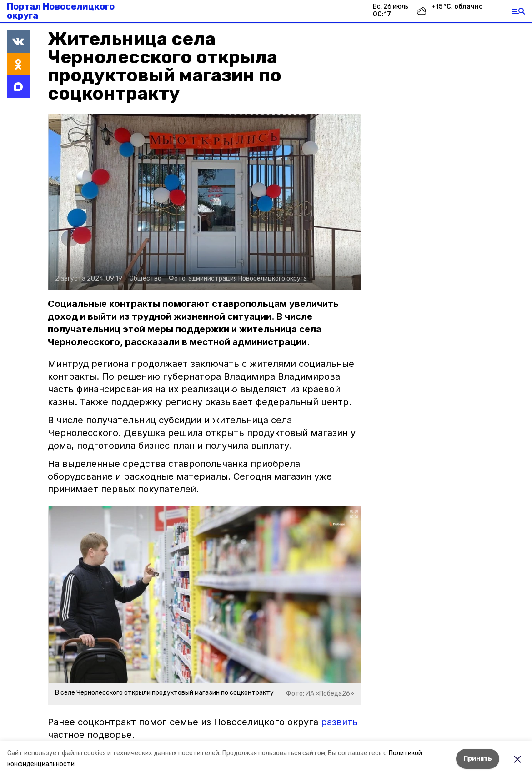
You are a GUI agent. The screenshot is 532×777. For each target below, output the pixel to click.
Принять (478, 759)
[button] (205, 202)
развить (339, 722)
